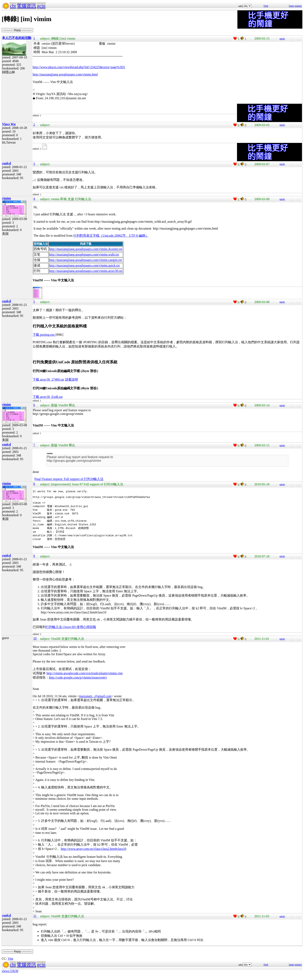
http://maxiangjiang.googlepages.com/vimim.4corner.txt (86, 249)
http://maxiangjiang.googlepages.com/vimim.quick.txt (84, 265)
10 (35, 642)
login (291, 6)
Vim (10, 962)
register (298, 6)
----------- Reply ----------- (17, 30)
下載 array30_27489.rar (48, 379)
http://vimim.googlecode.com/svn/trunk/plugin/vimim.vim (85, 677)
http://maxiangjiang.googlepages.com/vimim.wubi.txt (84, 254)
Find (266, 6)
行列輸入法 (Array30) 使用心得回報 (71, 631)
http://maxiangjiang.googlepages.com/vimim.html (65, 74)
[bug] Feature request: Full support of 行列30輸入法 (69, 479)
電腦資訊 (26, 6)
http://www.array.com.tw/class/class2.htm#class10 (93, 853)
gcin (41, 6)
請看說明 (71, 379)
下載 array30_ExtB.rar (48, 397)
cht (13, 6)
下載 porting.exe (44, 335)
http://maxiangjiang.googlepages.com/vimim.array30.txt (86, 271)
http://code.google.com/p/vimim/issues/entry (78, 681)
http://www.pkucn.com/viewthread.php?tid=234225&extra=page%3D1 (79, 67)
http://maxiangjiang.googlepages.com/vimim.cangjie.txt (85, 260)
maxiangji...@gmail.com (95, 700)
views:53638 (10, 975)
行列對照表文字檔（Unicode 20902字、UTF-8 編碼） (111, 236)
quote (282, 39)
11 (35, 920)
